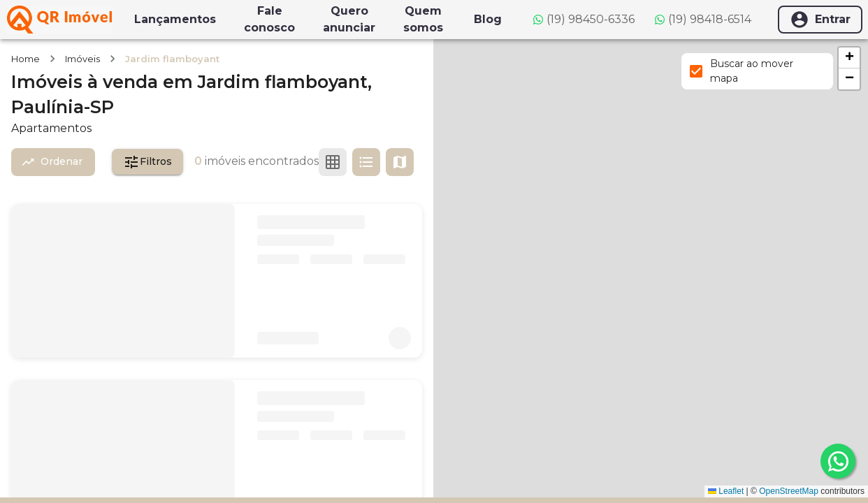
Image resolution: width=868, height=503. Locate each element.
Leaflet (726, 491)
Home (26, 59)
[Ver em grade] (333, 162)
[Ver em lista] (366, 162)
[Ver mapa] (400, 162)
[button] (849, 58)
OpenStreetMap (789, 491)
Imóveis (82, 59)
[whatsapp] (838, 461)
